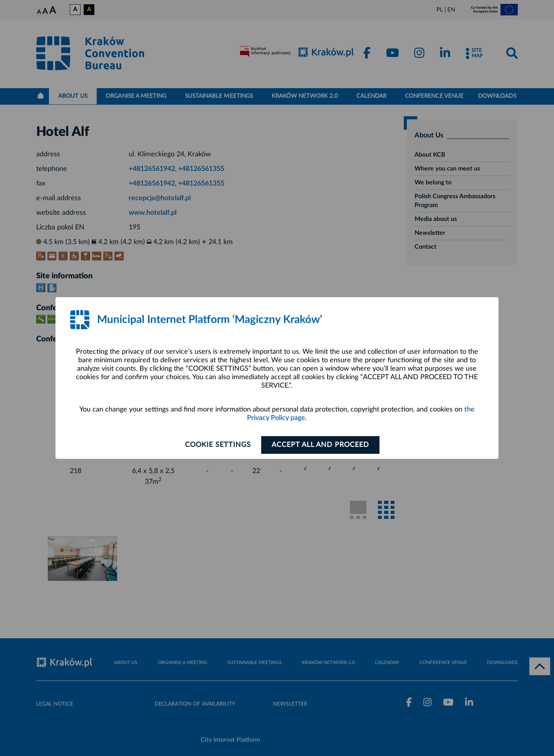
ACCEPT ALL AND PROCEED (320, 445)
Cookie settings (218, 445)
